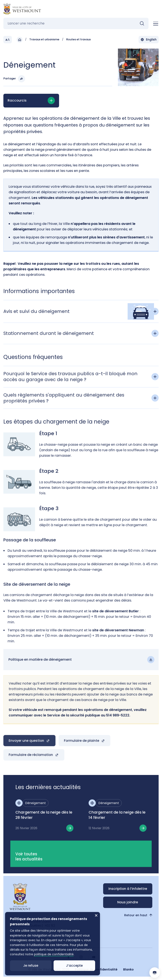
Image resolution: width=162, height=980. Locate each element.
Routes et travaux (78, 39)
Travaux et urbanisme (44, 39)
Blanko (128, 969)
